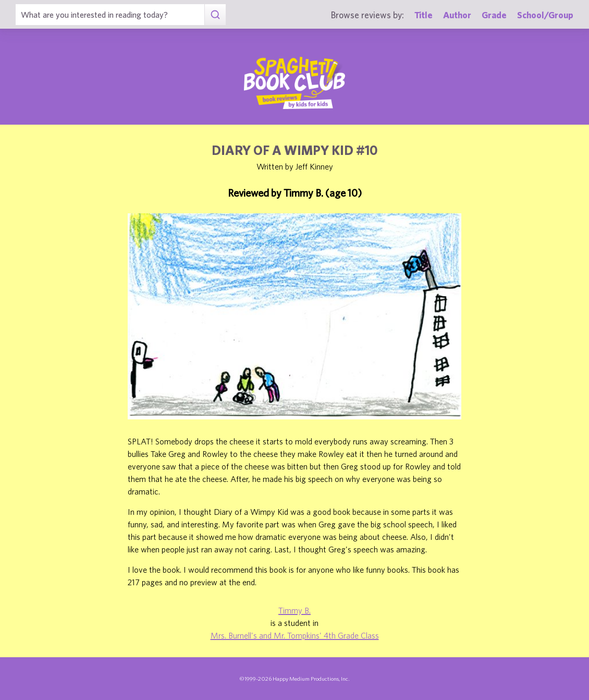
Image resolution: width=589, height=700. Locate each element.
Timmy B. (295, 610)
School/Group (545, 15)
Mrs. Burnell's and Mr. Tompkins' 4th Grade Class (295, 635)
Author (457, 15)
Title (424, 15)
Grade (494, 15)
